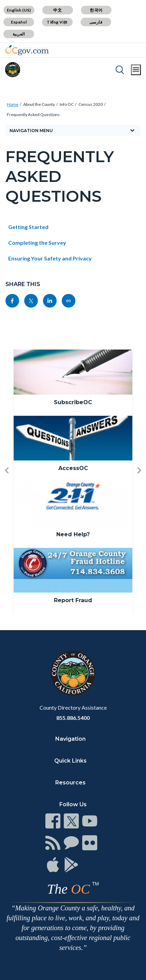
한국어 (96, 10)
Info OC (67, 104)
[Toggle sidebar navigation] (73, 130)
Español (19, 22)
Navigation (70, 739)
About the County (39, 104)
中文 (57, 10)
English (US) (19, 10)
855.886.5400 (73, 718)
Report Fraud (73, 600)
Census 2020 (91, 104)
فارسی (96, 22)
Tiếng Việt (57, 22)
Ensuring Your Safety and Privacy (50, 258)
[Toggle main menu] (136, 70)
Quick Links (70, 761)
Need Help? (73, 534)
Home (13, 104)
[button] (7, 482)
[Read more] (27, 50)
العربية (19, 34)
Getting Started (28, 227)
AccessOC (73, 468)
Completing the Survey (37, 243)
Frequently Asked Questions (33, 115)
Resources (70, 783)
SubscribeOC (73, 402)
